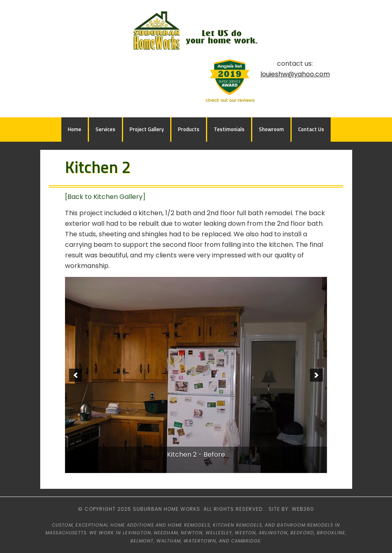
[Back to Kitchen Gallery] (105, 197)
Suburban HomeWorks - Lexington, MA (196, 32)
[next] (316, 375)
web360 (303, 509)
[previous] (76, 375)
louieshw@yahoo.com (295, 74)
